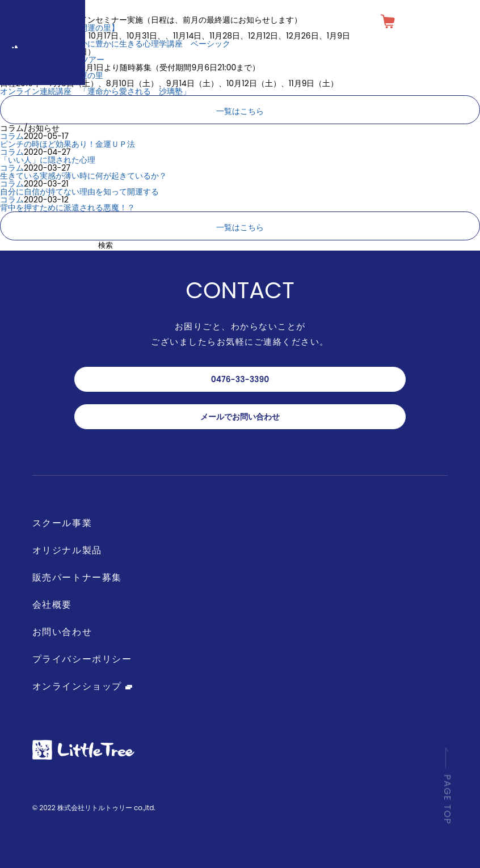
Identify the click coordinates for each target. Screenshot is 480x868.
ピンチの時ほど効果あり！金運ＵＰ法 (68, 144)
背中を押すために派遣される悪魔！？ (68, 208)
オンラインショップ (82, 686)
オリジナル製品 (67, 550)
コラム (12, 136)
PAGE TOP (447, 794)
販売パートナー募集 (77, 577)
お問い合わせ (62, 632)
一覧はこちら (240, 111)
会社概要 (52, 605)
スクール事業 (62, 523)
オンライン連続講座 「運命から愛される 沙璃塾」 (95, 91)
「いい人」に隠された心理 (48, 160)
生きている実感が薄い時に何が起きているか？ (83, 176)
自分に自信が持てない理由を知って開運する (79, 192)
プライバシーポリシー (82, 659)
